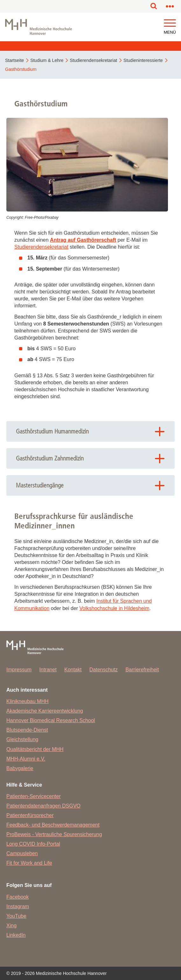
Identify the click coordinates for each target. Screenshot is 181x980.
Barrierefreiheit (142, 670)
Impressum (19, 670)
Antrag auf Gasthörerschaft (83, 240)
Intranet (48, 670)
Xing (11, 926)
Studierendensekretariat (41, 247)
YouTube (16, 916)
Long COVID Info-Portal (33, 844)
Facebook (17, 897)
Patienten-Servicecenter (34, 796)
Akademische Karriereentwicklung (45, 711)
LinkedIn (16, 935)
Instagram (18, 906)
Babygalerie (20, 768)
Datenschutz (104, 670)
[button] (170, 23)
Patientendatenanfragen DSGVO (43, 806)
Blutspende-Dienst (27, 730)
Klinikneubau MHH (28, 701)
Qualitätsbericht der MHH (35, 749)
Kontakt (73, 670)
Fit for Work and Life (29, 863)
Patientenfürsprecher (30, 815)
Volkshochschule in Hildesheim (115, 608)
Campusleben (22, 853)
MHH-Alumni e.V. (26, 759)
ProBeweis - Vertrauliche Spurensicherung (54, 834)
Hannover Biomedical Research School (51, 720)
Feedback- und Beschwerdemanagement (53, 825)
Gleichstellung (22, 739)
